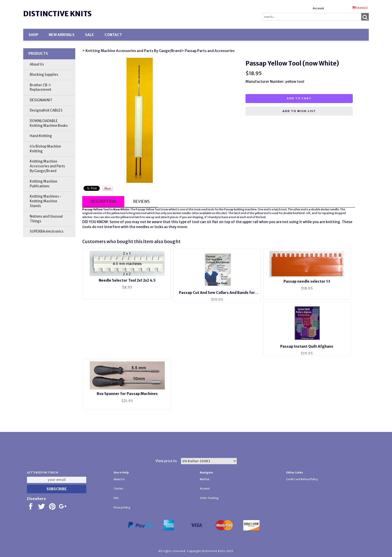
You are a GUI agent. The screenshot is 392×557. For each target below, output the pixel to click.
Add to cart (299, 98)
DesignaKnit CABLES (46, 110)
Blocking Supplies (44, 75)
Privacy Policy (122, 508)
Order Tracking (209, 498)
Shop (33, 35)
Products (38, 54)
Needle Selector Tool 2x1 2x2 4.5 (127, 280)
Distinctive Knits (57, 14)
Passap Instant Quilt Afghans (307, 346)
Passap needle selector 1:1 (307, 281)
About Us (37, 64)
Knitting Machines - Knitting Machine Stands (46, 201)
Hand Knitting (41, 136)
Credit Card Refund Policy (302, 479)
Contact (113, 35)
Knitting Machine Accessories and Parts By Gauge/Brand (47, 166)
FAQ (116, 498)
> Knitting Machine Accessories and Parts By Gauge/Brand (132, 51)
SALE (89, 35)
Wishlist (205, 479)
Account (318, 8)
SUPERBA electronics (47, 231)
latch (277, 209)
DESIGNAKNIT (41, 100)
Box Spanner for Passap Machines (127, 394)
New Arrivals (62, 35)
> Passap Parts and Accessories (208, 51)
